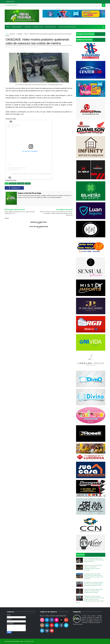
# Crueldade (20, 183)
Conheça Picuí (38, 27)
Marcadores (17, 27)
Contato (28, 27)
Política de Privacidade (67, 27)
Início (8, 27)
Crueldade (20, 34)
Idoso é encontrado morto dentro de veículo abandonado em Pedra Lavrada (93, 568)
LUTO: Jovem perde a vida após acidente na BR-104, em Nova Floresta (94, 560)
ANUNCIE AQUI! (10, 2)
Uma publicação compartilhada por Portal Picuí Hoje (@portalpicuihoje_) (30, 174)
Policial (26, 34)
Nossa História (51, 27)
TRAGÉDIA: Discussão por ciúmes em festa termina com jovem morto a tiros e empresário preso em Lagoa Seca (90, 599)
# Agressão (13, 183)
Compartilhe (14, 188)
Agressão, (25, 47)
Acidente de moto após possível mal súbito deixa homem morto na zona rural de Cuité (94, 576)
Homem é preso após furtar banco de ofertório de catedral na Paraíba (94, 591)
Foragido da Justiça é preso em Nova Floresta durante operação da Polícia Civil (94, 584)
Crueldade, (31, 47)
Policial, (36, 47)
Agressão (12, 34)
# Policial (28, 183)
